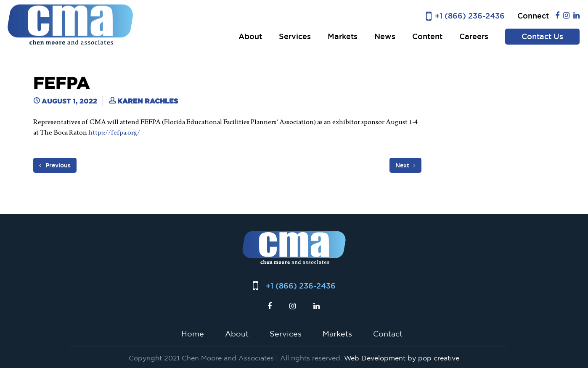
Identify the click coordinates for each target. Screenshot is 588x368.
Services (295, 36)
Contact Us (542, 36)
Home (193, 334)
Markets (343, 36)
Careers (474, 36)
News (385, 36)
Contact (388, 334)
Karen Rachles (148, 101)
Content (427, 36)
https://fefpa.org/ (114, 132)
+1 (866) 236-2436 (470, 16)
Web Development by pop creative (402, 358)
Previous (55, 165)
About (250, 36)
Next (405, 165)
